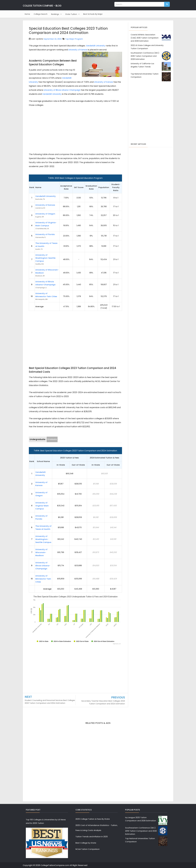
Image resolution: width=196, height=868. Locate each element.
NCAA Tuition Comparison (88, 849)
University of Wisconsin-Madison (41, 552)
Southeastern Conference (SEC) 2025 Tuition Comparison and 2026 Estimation (145, 56)
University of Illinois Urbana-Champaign (63, 90)
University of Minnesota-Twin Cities (43, 579)
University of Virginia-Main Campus (42, 506)
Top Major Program (77, 39)
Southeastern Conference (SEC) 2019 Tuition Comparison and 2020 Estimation (141, 831)
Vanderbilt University (96, 46)
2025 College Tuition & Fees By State (93, 819)
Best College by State (86, 843)
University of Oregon (45, 214)
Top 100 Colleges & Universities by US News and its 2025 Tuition (46, 821)
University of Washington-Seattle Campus (45, 258)
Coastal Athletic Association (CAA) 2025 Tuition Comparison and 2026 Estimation (145, 38)
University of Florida (45, 234)
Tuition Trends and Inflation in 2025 (92, 837)
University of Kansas (78, 50)
